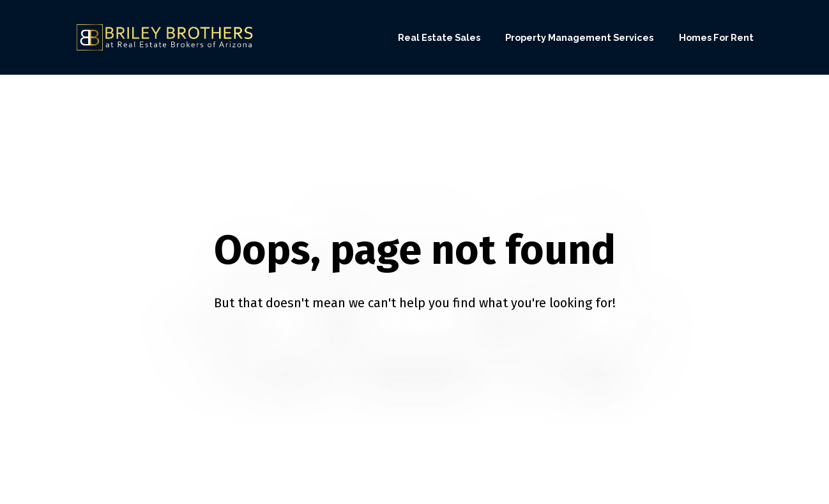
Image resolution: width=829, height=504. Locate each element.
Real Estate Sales (439, 37)
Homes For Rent (716, 37)
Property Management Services (579, 37)
